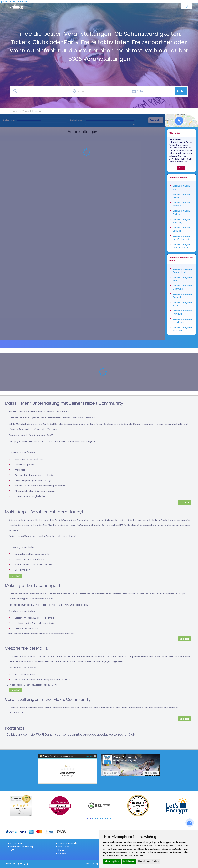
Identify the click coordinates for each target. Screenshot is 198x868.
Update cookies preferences (14, 1)
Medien (62, 854)
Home (15, 111)
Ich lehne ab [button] (129, 861)
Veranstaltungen (32, 111)
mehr (181, 168)
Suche (181, 91)
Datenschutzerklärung (22, 847)
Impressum (16, 843)
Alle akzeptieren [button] (112, 861)
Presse (62, 850)
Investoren (64, 847)
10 (110, 819)
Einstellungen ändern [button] (148, 861)
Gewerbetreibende (68, 843)
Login (187, 6)
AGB (12, 850)
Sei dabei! (185, 503)
